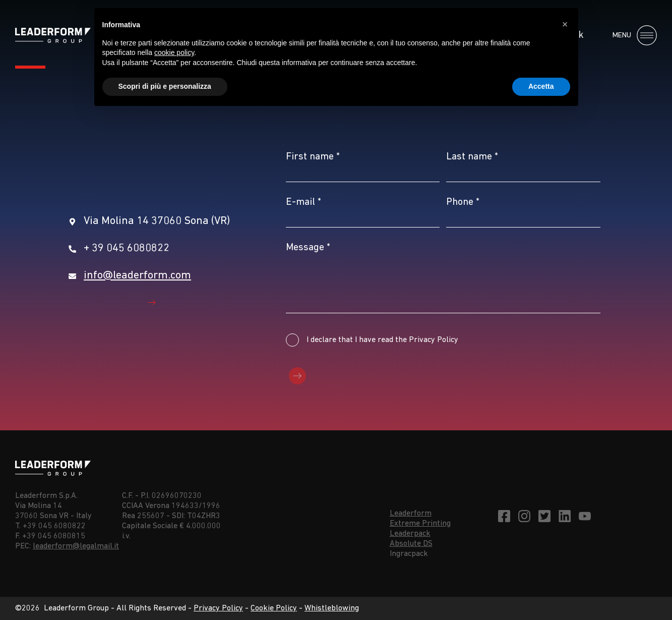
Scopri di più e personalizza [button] (165, 86)
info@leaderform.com (137, 276)
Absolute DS (411, 544)
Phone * (463, 202)
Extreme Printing (420, 524)
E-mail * (303, 202)
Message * (308, 248)
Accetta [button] (541, 86)
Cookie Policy (274, 608)
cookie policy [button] (174, 52)
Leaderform (411, 514)
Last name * (472, 157)
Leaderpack (410, 534)
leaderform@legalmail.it (76, 546)
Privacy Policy (218, 608)
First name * (313, 157)
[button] (565, 24)
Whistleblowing (332, 608)
